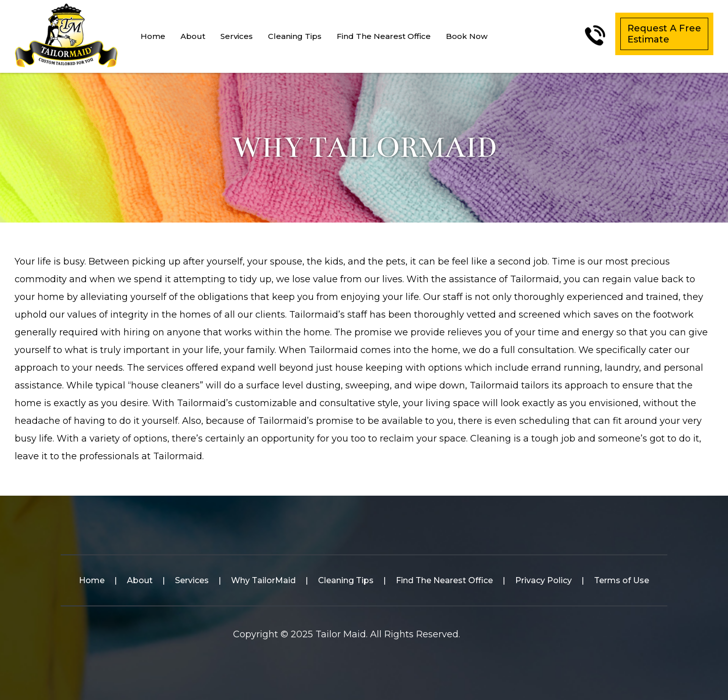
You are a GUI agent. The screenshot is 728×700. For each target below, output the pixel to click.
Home (153, 36)
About (193, 36)
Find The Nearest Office (384, 36)
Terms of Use (622, 580)
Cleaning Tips (295, 36)
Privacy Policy (543, 580)
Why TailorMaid (263, 580)
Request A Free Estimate (664, 34)
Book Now (467, 36)
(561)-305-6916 (595, 35)
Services (237, 36)
